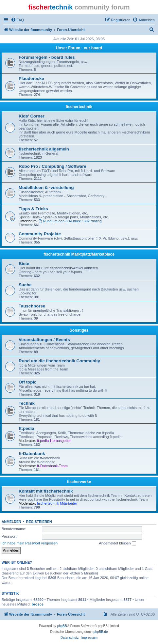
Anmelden (11, 522)
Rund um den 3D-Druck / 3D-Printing (70, 221)
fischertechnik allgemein (44, 149)
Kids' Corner (32, 116)
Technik (27, 403)
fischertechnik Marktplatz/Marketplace (79, 254)
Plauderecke (31, 79)
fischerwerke (79, 482)
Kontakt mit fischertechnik (46, 491)
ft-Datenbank (32, 454)
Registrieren (39, 522)
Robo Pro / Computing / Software (53, 166)
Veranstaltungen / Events (44, 340)
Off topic (27, 382)
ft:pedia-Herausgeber (54, 441)
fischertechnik (79, 107)
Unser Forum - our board (79, 48)
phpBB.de (101, 632)
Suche (25, 285)
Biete (24, 264)
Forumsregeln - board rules (47, 57)
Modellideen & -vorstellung (46, 188)
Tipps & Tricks (33, 209)
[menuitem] (17, 20)
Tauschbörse (32, 306)
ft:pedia (26, 428)
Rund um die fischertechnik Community (59, 361)
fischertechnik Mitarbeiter (57, 503)
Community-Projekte (40, 234)
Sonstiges (79, 330)
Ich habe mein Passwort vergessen (30, 543)
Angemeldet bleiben (117, 543)
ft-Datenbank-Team (52, 466)
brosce (38, 604)
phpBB (62, 626)
